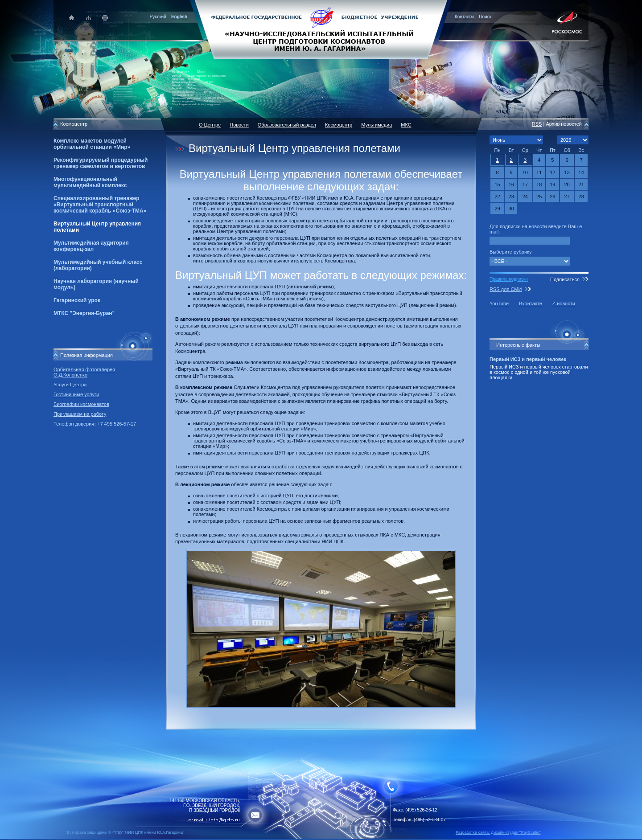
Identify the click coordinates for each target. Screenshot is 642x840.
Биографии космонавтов (81, 404)
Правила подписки (509, 279)
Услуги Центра (70, 385)
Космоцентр (339, 125)
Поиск (485, 17)
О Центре (210, 125)
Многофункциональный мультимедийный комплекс (90, 182)
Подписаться (565, 279)
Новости (239, 125)
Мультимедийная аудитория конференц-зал (91, 246)
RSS (537, 124)
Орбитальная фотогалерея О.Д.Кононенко (84, 372)
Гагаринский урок (77, 300)
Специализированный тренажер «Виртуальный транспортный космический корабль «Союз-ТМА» (100, 205)
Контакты (464, 17)
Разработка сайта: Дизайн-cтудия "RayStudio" (498, 832)
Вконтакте (530, 303)
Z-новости (564, 303)
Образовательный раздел (287, 125)
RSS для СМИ (506, 289)
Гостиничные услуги (76, 394)
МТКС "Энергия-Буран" (84, 313)
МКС (406, 125)
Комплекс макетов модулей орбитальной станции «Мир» (92, 144)
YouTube (499, 303)
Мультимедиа (377, 125)
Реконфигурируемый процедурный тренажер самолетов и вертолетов (101, 163)
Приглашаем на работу (80, 414)
